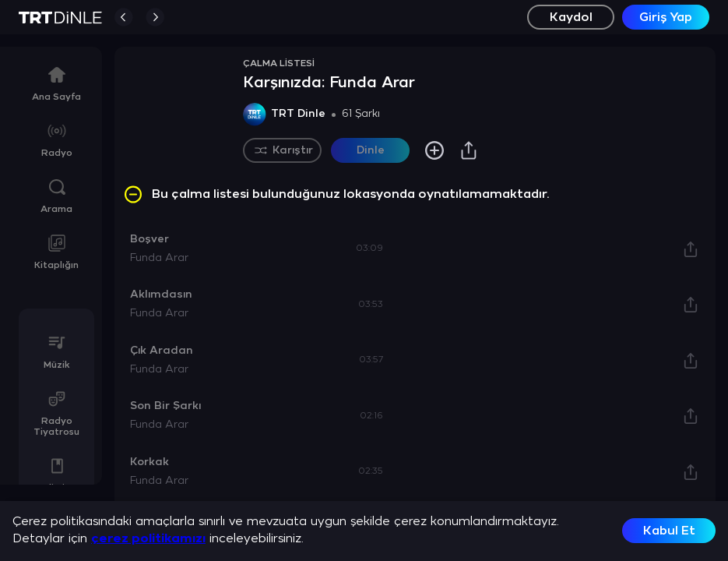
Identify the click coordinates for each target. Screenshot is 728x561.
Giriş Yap (666, 18)
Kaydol (571, 18)
